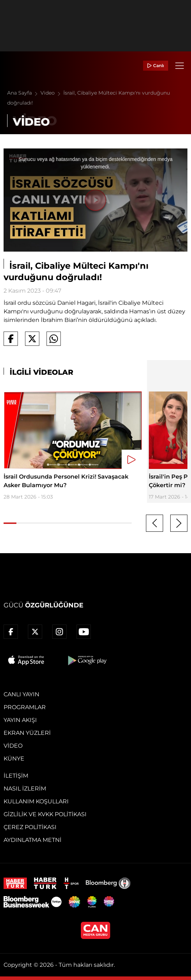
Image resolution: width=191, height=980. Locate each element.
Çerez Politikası (30, 827)
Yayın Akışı (20, 720)
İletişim (16, 776)
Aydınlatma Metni (33, 840)
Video (52, 93)
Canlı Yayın (21, 694)
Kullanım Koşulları (36, 801)
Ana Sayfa (24, 93)
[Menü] (180, 66)
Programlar (25, 707)
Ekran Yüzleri (27, 733)
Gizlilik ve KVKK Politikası (45, 814)
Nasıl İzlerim (25, 789)
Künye (14, 759)
